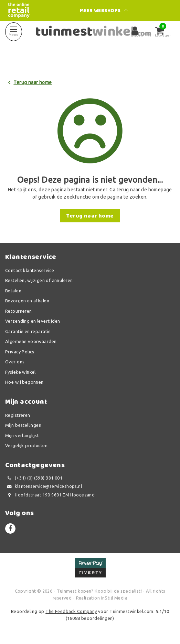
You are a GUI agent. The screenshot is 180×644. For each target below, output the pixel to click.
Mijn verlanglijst (22, 435)
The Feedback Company (71, 611)
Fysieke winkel (20, 372)
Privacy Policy (20, 352)
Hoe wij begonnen (24, 382)
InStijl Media (114, 598)
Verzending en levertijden (33, 321)
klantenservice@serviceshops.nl (44, 486)
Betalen (13, 291)
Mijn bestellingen (23, 425)
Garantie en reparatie (28, 331)
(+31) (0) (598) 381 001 (34, 478)
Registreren (18, 415)
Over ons (15, 362)
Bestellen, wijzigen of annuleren (39, 280)
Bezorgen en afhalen (27, 301)
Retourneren (19, 311)
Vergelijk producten (26, 445)
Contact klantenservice (30, 270)
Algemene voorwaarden (31, 341)
